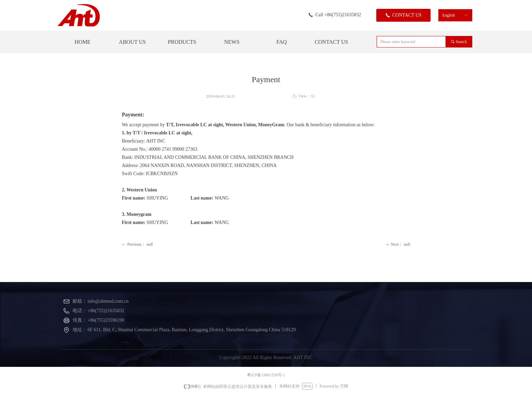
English (449, 15)
